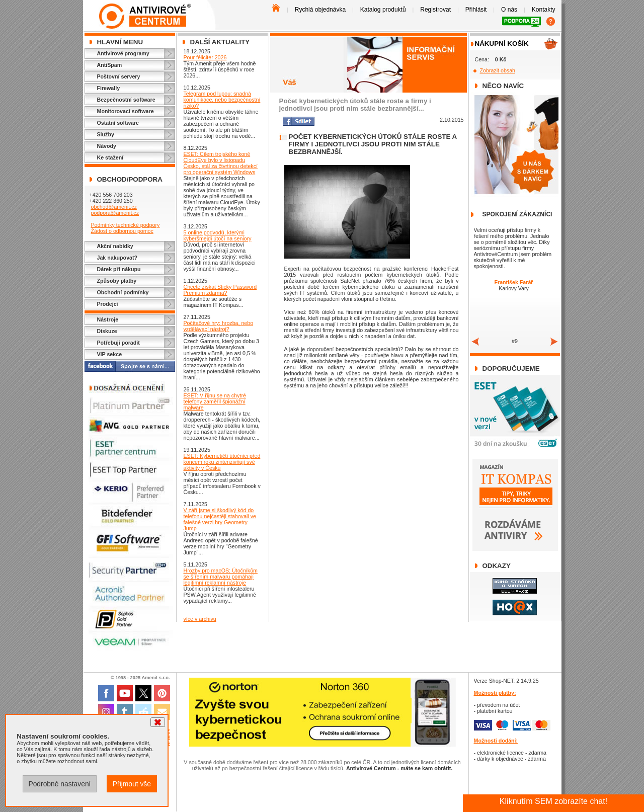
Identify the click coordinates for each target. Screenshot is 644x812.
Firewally (109, 88)
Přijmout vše (132, 784)
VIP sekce (110, 354)
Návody (107, 146)
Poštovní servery (119, 76)
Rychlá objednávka (320, 10)
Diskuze (107, 331)
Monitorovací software (126, 111)
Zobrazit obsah (498, 70)
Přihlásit (476, 10)
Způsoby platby (117, 281)
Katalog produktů (383, 10)
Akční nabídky (115, 246)
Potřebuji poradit (118, 343)
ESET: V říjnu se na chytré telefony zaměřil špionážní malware (215, 401)
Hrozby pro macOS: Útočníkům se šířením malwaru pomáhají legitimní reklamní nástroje (221, 577)
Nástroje (108, 319)
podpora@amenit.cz (115, 213)
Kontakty (544, 10)
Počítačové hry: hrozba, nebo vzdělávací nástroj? (219, 326)
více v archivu (200, 619)
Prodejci (108, 304)
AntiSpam (110, 65)
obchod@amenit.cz (113, 207)
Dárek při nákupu (119, 269)
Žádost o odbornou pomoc (122, 231)
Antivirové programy (123, 53)
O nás (509, 10)
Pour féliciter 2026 (205, 57)
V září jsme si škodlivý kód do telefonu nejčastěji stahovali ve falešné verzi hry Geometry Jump (220, 519)
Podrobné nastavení (59, 784)
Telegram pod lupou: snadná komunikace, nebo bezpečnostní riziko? (222, 100)
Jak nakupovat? (117, 258)
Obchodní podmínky (123, 292)
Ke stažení (110, 157)
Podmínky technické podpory (125, 225)
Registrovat (435, 10)
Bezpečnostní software (126, 100)
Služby (106, 134)
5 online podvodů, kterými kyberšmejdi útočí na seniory (218, 235)
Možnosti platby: (495, 693)
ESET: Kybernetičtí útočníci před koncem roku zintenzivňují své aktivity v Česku (222, 462)
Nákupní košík (502, 44)
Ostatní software (118, 123)
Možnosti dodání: (496, 741)
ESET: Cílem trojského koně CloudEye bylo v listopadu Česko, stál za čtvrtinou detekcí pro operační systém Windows (221, 163)
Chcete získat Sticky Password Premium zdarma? (220, 290)
